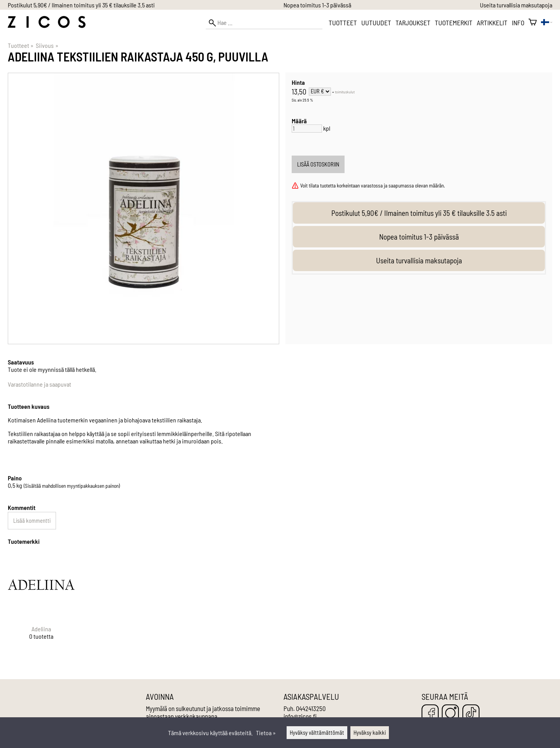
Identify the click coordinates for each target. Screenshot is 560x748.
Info (518, 23)
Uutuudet (376, 23)
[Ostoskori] (533, 23)
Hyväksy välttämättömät (317, 733)
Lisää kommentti (32, 521)
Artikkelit (492, 23)
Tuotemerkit (454, 23)
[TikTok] (471, 714)
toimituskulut (345, 92)
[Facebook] (430, 714)
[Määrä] (307, 129)
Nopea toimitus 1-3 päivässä (317, 5)
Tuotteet (343, 23)
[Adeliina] (41, 603)
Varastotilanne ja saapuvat (39, 384)
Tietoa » (266, 733)
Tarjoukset (413, 23)
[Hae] (264, 23)
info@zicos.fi (300, 716)
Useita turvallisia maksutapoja (516, 5)
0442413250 (311, 708)
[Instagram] (450, 714)
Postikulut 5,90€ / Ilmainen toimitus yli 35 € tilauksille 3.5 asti (81, 5)
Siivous (47, 45)
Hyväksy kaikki (370, 733)
